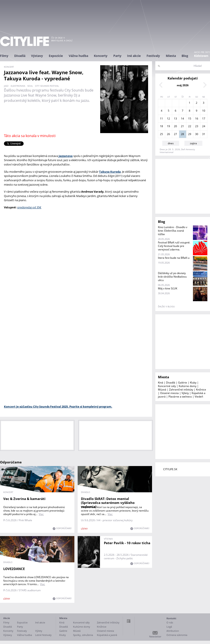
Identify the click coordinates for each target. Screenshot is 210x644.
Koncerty (101, 56)
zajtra (193, 143)
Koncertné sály (167, 386)
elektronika (18, 86)
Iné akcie (134, 56)
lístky (84, 529)
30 (197, 134)
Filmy (4, 56)
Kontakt (171, 618)
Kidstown (201, 56)
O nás (170, 622)
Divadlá (20, 56)
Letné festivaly (43, 635)
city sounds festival (47, 86)
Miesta (171, 56)
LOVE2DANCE (14, 569)
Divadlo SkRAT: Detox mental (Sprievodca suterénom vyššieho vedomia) (108, 503)
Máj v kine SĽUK (168, 288)
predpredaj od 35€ (29, 207)
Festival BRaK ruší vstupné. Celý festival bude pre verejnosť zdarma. (174, 246)
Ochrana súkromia (177, 635)
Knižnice (201, 390)
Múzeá (162, 390)
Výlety (185, 393)
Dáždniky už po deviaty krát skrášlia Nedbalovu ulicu (172, 277)
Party (117, 56)
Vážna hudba (78, 56)
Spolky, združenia (83, 635)
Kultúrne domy (188, 386)
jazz (6, 86)
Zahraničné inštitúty (181, 390)
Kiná (161, 383)
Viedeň (199, 397)
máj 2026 (183, 85)
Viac (41, 514)
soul (30, 86)
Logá (169, 627)
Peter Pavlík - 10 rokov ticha (127, 543)
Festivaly (153, 56)
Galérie (183, 383)
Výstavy (37, 56)
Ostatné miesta (169, 393)
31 (204, 134)
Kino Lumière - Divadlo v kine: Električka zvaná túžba (173, 231)
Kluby (193, 383)
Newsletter (155, 636)
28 (182, 134)
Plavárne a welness (180, 397)
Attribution (173, 631)
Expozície (56, 56)
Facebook (129, 621)
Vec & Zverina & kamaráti (24, 499)
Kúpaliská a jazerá (107, 635)
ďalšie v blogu (166, 306)
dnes (171, 143)
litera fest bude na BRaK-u (174, 258)
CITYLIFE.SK (170, 469)
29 (190, 134)
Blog (185, 56)
